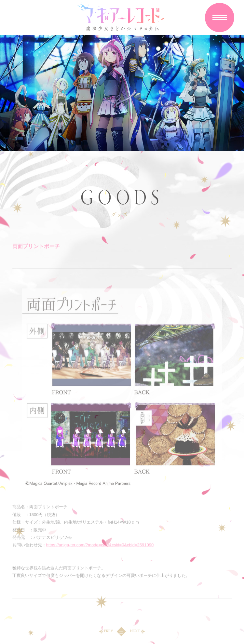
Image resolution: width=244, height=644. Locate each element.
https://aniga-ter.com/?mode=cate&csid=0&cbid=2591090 (100, 546)
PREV (108, 632)
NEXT (135, 632)
